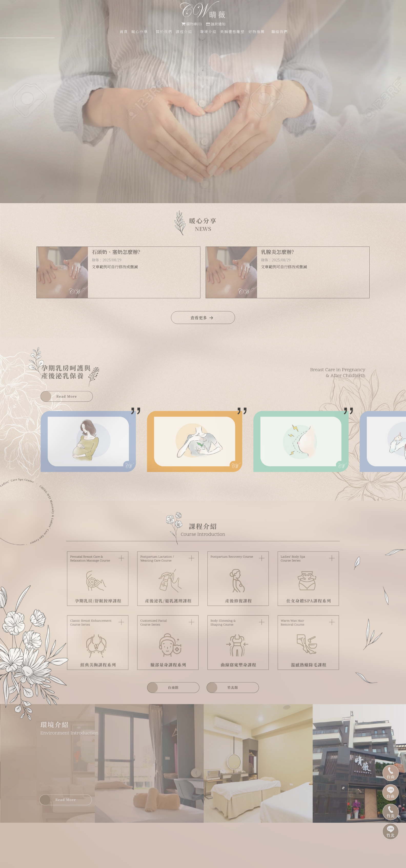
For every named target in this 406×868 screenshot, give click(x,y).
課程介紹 (184, 32)
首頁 (124, 32)
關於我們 (164, 32)
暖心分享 (140, 32)
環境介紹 (208, 32)
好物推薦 (257, 32)
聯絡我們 (280, 32)
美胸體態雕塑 (232, 32)
